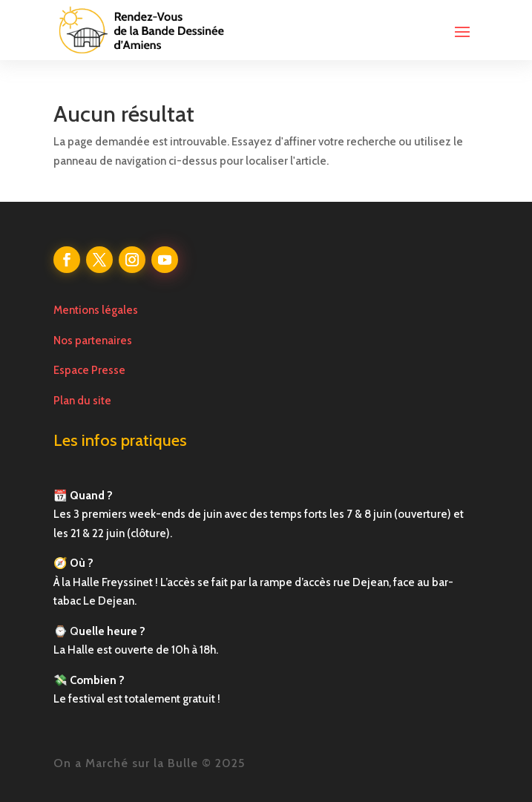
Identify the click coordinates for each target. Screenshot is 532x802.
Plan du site (82, 401)
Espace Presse (89, 370)
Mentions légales (96, 310)
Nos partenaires (93, 341)
